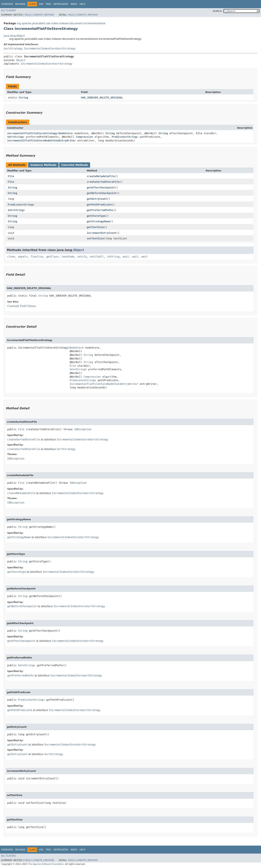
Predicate (119, 137)
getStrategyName (98, 221)
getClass (52, 257)
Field (28, 15)
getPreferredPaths (100, 210)
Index (74, 4)
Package (20, 4)
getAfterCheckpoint (101, 188)
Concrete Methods (75, 165)
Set (10, 137)
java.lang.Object (14, 36)
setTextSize (95, 238)
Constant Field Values (22, 306)
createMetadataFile (101, 176)
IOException (83, 429)
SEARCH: (218, 11)
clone (11, 257)
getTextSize (95, 227)
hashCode (68, 257)
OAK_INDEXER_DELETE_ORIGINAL (102, 98)
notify (82, 257)
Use (41, 4)
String (23, 98)
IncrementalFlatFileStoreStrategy (32, 133)
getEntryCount (97, 199)
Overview (7, 4)
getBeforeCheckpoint (102, 193)
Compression (84, 137)
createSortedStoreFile (103, 182)
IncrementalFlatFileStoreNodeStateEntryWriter (42, 141)
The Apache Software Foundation (46, 864)
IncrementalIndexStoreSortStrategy (50, 48)
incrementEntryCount (102, 233)
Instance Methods (43, 165)
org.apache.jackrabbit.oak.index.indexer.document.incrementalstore (61, 23)
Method (49, 15)
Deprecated (61, 4)
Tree (48, 4)
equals (23, 257)
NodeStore (66, 133)
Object (21, 60)
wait (126, 257)
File (199, 133)
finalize (37, 257)
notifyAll (97, 257)
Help (82, 4)
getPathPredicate (99, 205)
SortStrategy (13, 48)
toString (113, 257)
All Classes (8, 10)
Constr (38, 15)
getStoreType (96, 216)
